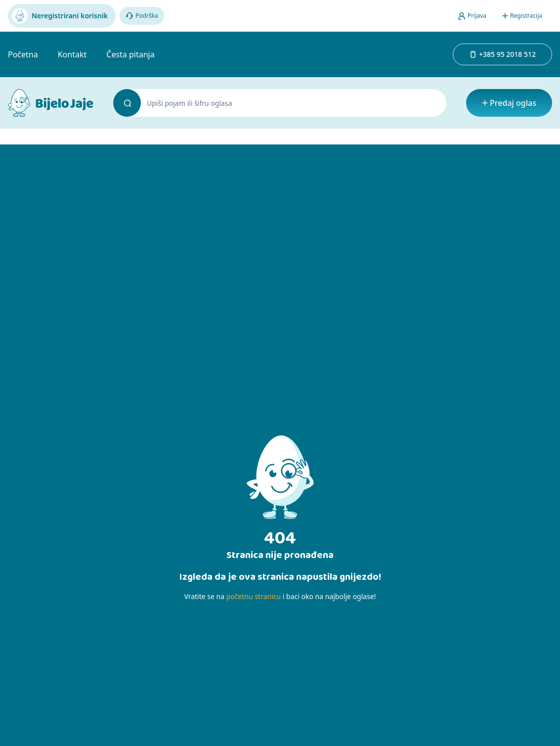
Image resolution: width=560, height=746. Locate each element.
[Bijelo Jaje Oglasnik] (51, 103)
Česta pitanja (130, 54)
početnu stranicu (254, 596)
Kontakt (72, 54)
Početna (23, 54)
